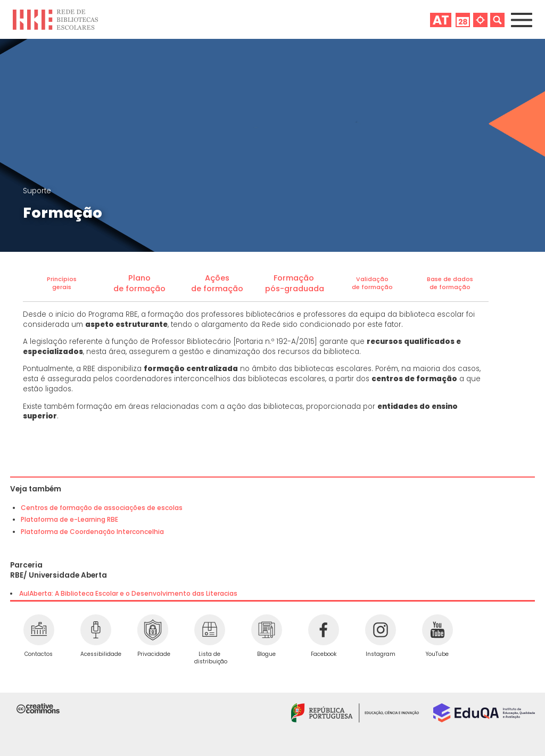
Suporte (37, 191)
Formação (295, 278)
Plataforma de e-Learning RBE (69, 519)
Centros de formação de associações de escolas (102, 508)
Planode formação (139, 283)
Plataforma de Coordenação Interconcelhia (92, 532)
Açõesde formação (217, 283)
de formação (450, 287)
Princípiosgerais (62, 283)
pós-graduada (295, 289)
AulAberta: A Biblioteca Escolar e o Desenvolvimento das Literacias (128, 593)
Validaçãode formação (372, 283)
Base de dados (450, 279)
